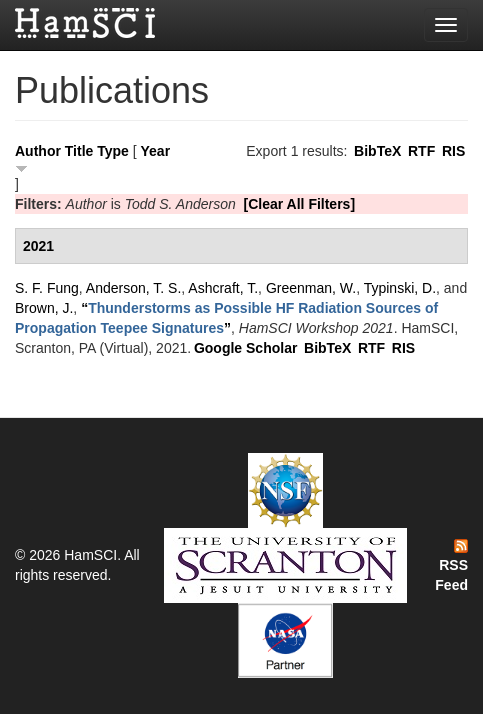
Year (156, 151)
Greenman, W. (311, 288)
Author (38, 151)
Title (79, 151)
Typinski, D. (400, 288)
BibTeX (377, 151)
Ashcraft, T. (223, 288)
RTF (421, 151)
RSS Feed (451, 566)
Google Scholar (245, 348)
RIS (453, 151)
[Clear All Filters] (300, 204)
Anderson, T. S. (133, 288)
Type (113, 151)
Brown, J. (44, 308)
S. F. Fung (47, 288)
